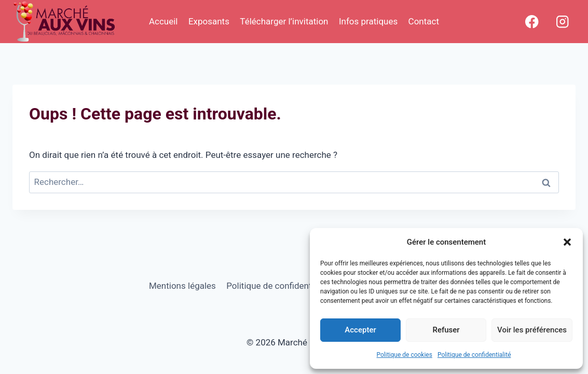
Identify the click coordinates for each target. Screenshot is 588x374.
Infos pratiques (368, 21)
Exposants (209, 21)
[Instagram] (562, 22)
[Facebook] (532, 22)
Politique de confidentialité (474, 355)
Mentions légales (182, 286)
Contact (424, 21)
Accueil (163, 21)
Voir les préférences (532, 330)
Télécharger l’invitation (284, 21)
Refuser (446, 330)
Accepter (360, 330)
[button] (567, 242)
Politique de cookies (405, 355)
